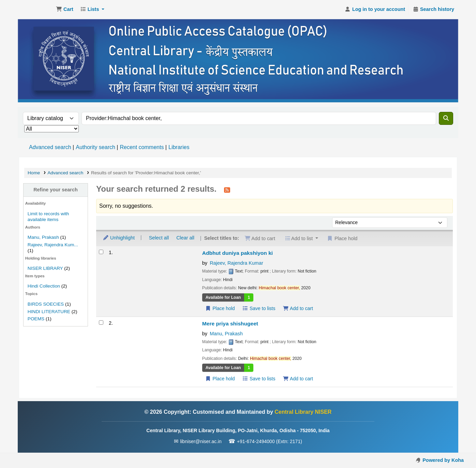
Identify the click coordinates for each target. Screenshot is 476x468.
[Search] (446, 118)
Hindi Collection (44, 286)
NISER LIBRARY (45, 268)
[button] (65, 10)
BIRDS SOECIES (46, 304)
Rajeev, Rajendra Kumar (236, 263)
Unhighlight (119, 238)
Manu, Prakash (43, 237)
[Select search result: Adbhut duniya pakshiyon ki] (101, 252)
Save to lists (259, 308)
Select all (159, 238)
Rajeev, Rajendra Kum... (53, 245)
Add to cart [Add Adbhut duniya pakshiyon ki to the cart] (298, 308)
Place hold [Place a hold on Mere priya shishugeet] (220, 379)
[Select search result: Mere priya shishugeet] (101, 323)
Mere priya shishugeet (230, 324)
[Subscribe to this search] (227, 190)
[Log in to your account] (375, 10)
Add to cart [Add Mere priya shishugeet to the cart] (298, 379)
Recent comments (142, 147)
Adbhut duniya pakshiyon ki (237, 253)
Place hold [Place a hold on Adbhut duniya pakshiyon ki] (220, 308)
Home (34, 173)
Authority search (95, 147)
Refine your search (56, 190)
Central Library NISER (36, 10)
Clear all (185, 238)
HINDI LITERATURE (49, 312)
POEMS (36, 319)
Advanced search (50, 147)
